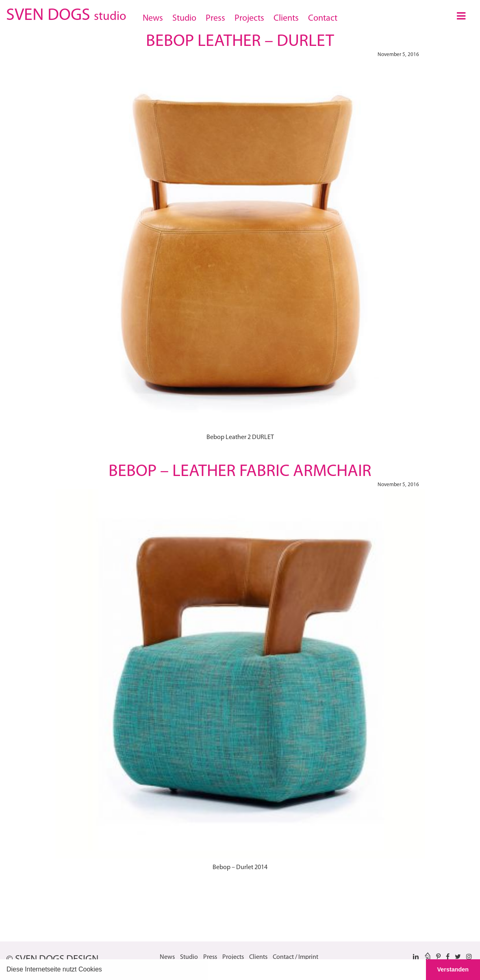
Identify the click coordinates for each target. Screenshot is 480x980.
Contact (323, 18)
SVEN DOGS (66, 14)
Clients (286, 18)
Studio (184, 18)
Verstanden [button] (453, 969)
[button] (105, 970)
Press (215, 18)
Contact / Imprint (295, 957)
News (153, 18)
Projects (249, 18)
